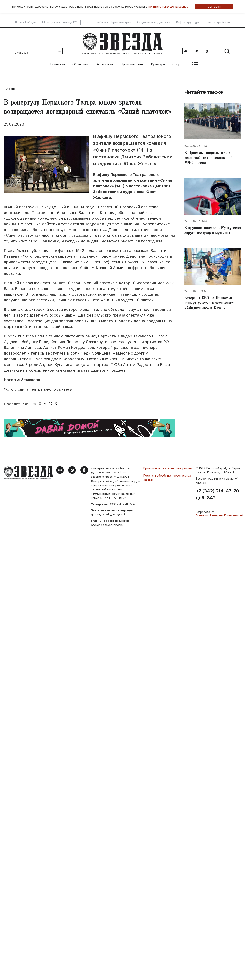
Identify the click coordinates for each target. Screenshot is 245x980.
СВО (86, 22)
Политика (57, 63)
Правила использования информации (168, 467)
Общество (80, 63)
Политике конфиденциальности (170, 7)
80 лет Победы (26, 22)
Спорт (177, 63)
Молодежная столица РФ (60, 22)
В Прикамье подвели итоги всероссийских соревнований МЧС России (210, 157)
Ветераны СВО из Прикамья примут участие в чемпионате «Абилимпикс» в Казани (211, 309)
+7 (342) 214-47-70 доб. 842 (217, 493)
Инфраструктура (188, 22)
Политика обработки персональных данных (167, 476)
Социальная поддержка (154, 22)
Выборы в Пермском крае (113, 22)
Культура (158, 63)
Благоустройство (218, 22)
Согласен (214, 7)
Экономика (104, 63)
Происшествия (132, 63)
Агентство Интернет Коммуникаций (219, 514)
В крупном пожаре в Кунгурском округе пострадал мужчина (212, 233)
